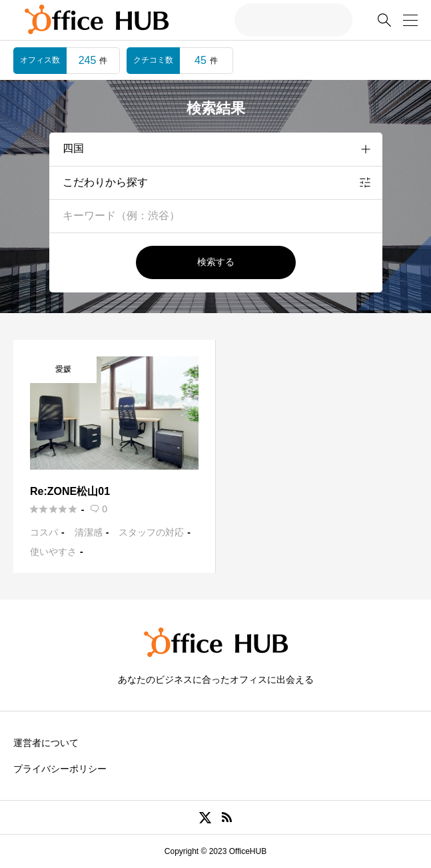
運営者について (46, 743)
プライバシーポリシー (60, 769)
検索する (216, 262)
